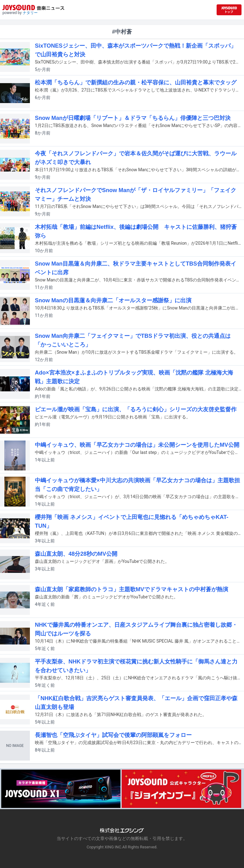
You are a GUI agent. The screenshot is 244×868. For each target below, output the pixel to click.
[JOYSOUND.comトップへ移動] (229, 10)
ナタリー (30, 13)
